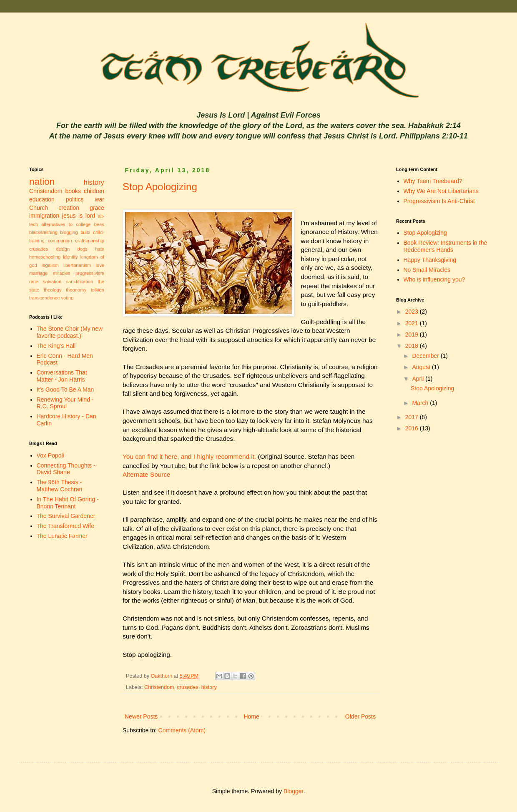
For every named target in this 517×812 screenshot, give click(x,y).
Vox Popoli (50, 455)
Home (251, 716)
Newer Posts (141, 716)
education (42, 199)
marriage (38, 273)
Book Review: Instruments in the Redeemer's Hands (445, 246)
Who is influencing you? (434, 279)
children (94, 191)
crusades (188, 687)
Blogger (293, 791)
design (63, 249)
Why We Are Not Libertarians (441, 191)
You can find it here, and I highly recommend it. (189, 456)
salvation (52, 282)
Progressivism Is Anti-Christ (439, 201)
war (99, 199)
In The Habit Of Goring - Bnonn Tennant (68, 503)
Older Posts (360, 716)
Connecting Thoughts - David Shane (66, 469)
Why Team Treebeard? (433, 181)
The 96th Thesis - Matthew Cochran (60, 486)
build (85, 232)
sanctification (79, 282)
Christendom (159, 687)
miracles (62, 273)
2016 (413, 428)
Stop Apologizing (160, 187)
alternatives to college (66, 224)
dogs (82, 249)
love (100, 265)
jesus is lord (79, 216)
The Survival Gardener (66, 516)
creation (69, 208)
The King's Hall (56, 346)
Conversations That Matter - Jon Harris (62, 376)
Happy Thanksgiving (430, 260)
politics (75, 199)
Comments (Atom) (182, 730)
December (426, 356)
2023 (413, 312)
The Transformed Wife (66, 526)
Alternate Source (147, 474)
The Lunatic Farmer (62, 536)
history (209, 687)
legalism (50, 265)
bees (99, 224)
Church (39, 208)
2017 (413, 417)
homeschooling (45, 257)
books (73, 191)
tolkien (98, 290)
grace (97, 208)
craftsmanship (90, 241)
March (421, 403)
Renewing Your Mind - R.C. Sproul (65, 403)
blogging (69, 232)
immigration (44, 216)
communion (60, 241)
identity (70, 257)
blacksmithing (43, 232)
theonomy (76, 290)
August (422, 367)
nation (42, 182)
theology (53, 290)
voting (68, 298)
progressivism (90, 273)
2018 (413, 346)
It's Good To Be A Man (65, 390)
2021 (413, 323)
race (34, 282)
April (419, 379)
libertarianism (77, 265)
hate (100, 249)
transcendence (44, 298)
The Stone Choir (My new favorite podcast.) (70, 332)
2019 (413, 334)
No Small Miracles (427, 270)
